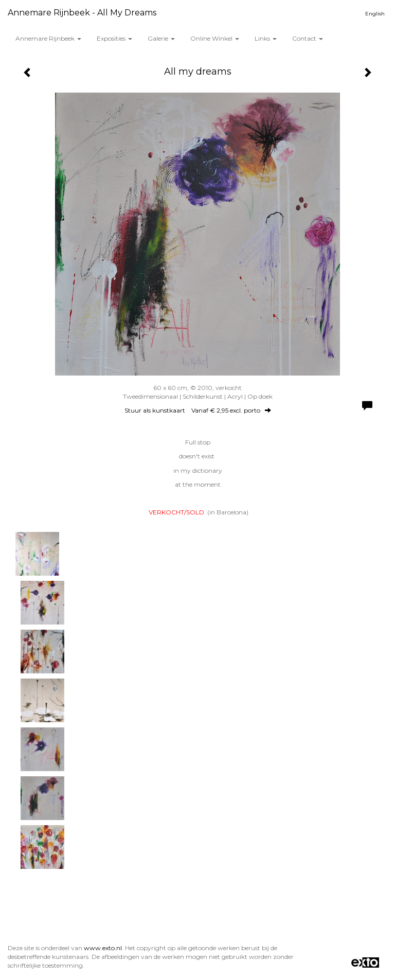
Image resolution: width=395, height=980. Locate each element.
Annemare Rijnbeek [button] (48, 38)
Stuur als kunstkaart (198, 410)
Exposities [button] (114, 38)
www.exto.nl (103, 948)
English (375, 14)
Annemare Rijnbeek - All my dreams (82, 13)
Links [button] (266, 38)
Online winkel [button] (215, 38)
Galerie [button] (161, 38)
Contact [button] (308, 38)
